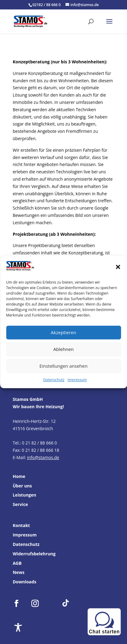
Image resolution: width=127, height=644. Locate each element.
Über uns (22, 486)
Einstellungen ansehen (64, 366)
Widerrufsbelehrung (34, 554)
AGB (17, 563)
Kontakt (21, 525)
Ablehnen (63, 349)
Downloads (25, 582)
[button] (118, 267)
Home (19, 476)
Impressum (77, 380)
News (19, 572)
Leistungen (25, 495)
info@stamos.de (43, 457)
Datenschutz (54, 380)
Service (20, 504)
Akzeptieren (63, 333)
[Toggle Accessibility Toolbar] (18, 627)
